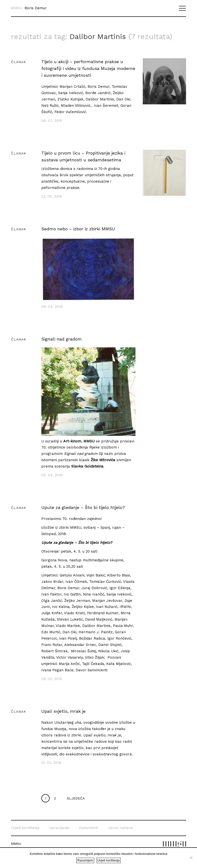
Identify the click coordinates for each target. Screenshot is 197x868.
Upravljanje (59, 820)
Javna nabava (120, 820)
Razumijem (85, 860)
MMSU (17, 8)
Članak (19, 54)
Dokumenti (89, 820)
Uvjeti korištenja (25, 820)
